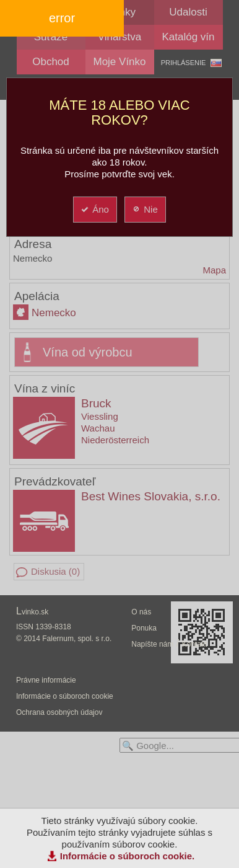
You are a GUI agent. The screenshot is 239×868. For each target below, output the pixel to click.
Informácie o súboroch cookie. (128, 856)
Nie (145, 209)
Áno (94, 209)
